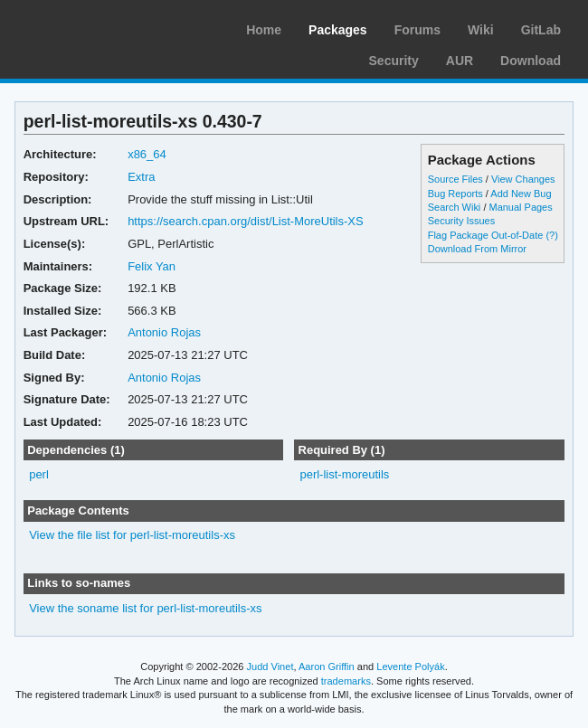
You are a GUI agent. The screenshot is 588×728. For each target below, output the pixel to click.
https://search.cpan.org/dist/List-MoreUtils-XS (246, 221)
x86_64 (147, 154)
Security (394, 61)
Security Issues (461, 221)
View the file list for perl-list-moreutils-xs (132, 535)
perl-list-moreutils (344, 474)
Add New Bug (521, 194)
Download (531, 61)
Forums (417, 30)
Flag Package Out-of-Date (486, 235)
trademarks (346, 681)
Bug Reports (455, 194)
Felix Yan (152, 266)
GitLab (541, 30)
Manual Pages (520, 207)
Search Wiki (455, 207)
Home (264, 30)
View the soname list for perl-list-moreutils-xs (145, 608)
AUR (460, 61)
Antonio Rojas (164, 332)
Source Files (455, 179)
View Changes (523, 179)
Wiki (481, 30)
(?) (551, 235)
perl (39, 474)
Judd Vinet (270, 667)
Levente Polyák (410, 667)
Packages (338, 30)
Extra (141, 177)
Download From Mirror (477, 249)
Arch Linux (100, 27)
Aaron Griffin (327, 667)
